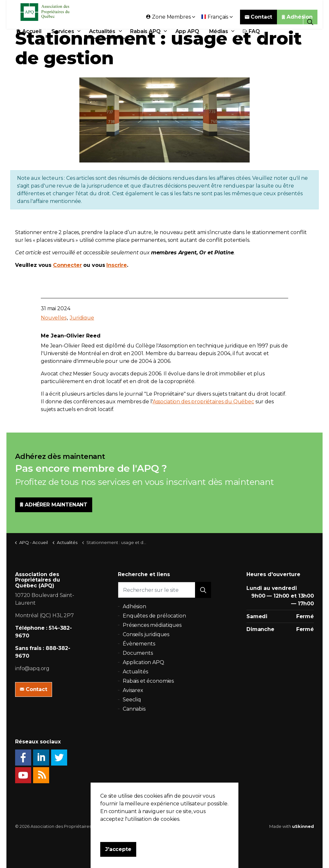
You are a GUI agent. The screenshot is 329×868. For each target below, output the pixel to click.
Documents (138, 653)
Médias (219, 36)
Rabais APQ (145, 36)
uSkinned (303, 826)
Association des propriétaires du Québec (203, 402)
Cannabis (134, 709)
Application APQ (143, 662)
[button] (203, 590)
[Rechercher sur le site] (164, 590)
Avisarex (133, 690)
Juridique (82, 318)
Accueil (29, 36)
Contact (259, 22)
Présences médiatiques (152, 625)
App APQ (187, 36)
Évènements (139, 644)
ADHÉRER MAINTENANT (54, 505)
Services (63, 36)
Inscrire (117, 265)
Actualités (102, 36)
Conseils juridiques (146, 634)
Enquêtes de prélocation (154, 616)
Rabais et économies (148, 681)
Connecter (67, 265)
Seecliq (132, 700)
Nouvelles (54, 318)
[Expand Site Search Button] (310, 22)
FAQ (251, 36)
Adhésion (297, 22)
